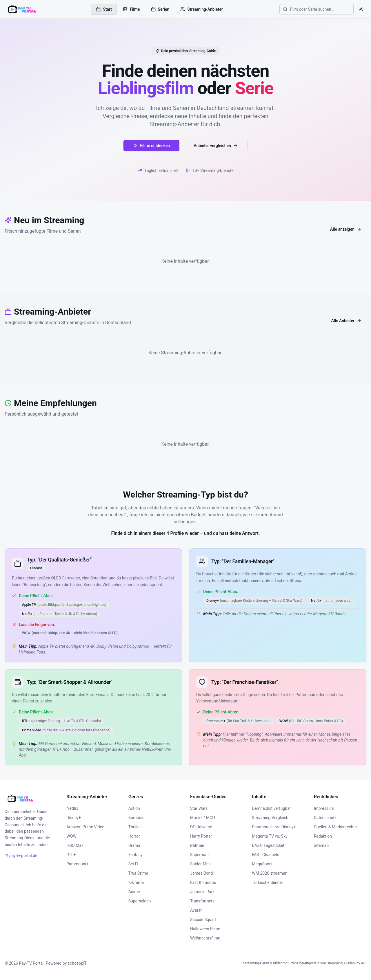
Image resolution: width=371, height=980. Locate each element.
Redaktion (323, 836)
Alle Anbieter (346, 321)
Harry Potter (201, 836)
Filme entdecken (151, 146)
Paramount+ (78, 864)
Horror (134, 836)
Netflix (72, 808)
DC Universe (201, 827)
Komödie (137, 818)
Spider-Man (200, 864)
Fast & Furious (203, 882)
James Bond (201, 873)
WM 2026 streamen (270, 873)
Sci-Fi (133, 864)
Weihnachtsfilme (205, 938)
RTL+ (71, 855)
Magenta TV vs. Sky (270, 836)
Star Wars (199, 808)
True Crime (138, 873)
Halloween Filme (205, 929)
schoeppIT (77, 963)
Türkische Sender (267, 882)
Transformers (202, 901)
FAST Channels (265, 855)
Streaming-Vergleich (270, 818)
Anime (134, 892)
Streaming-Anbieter (201, 9)
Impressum (324, 808)
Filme (131, 9)
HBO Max (75, 845)
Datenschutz (325, 818)
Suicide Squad (203, 920)
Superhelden (140, 901)
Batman (197, 845)
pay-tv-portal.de (21, 856)
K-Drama (136, 882)
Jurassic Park (202, 892)
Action (134, 808)
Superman (199, 855)
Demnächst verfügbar (271, 808)
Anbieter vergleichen (216, 146)
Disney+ (73, 818)
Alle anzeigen (346, 229)
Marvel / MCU (202, 818)
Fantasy (136, 855)
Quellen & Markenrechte (335, 827)
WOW (71, 836)
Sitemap (321, 845)
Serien (160, 9)
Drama (134, 845)
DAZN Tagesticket (268, 845)
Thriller (135, 827)
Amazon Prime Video (85, 827)
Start (104, 9)
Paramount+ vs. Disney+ (274, 827)
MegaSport (262, 864)
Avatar (196, 910)
